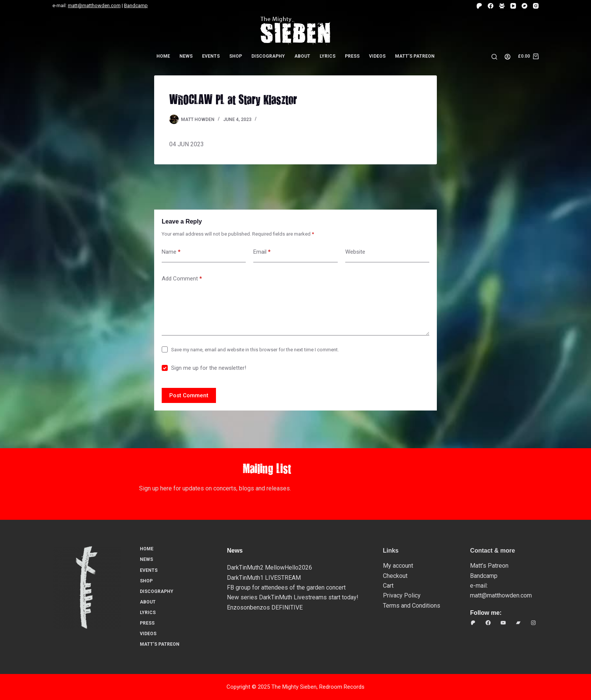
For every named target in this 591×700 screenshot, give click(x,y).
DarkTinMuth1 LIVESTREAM (264, 578)
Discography (268, 56)
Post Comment (189, 395)
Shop (236, 56)
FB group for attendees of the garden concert (286, 587)
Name (171, 252)
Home (163, 56)
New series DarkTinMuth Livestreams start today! (293, 597)
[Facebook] (491, 6)
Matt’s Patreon (415, 56)
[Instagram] (536, 6)
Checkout (395, 576)
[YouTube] (513, 6)
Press (352, 56)
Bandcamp (136, 5)
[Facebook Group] (502, 6)
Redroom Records (342, 687)
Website (355, 252)
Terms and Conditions (412, 606)
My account (398, 566)
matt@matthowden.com (94, 5)
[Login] (508, 57)
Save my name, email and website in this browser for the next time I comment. (255, 350)
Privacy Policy (402, 595)
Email (262, 252)
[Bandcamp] (524, 6)
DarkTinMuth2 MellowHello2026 (269, 568)
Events (211, 56)
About (302, 56)
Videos (377, 56)
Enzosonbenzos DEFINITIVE (265, 607)
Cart (388, 586)
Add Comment (182, 279)
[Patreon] (479, 6)
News (186, 56)
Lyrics (328, 56)
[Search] (494, 57)
